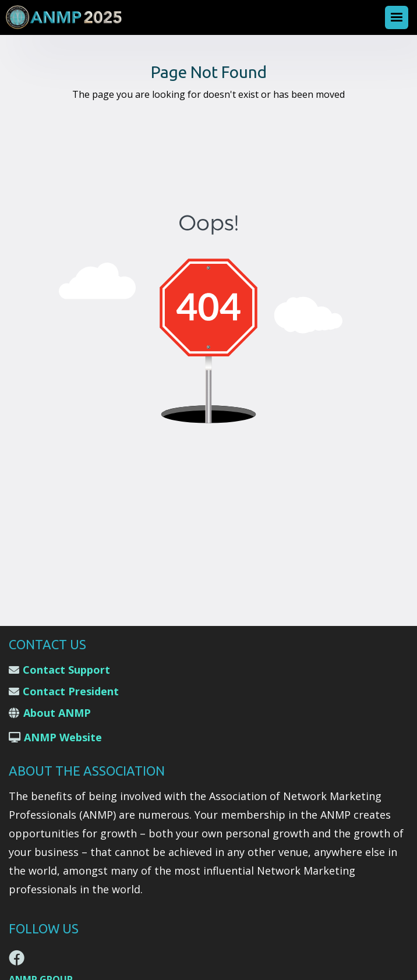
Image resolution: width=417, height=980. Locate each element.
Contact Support (66, 670)
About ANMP (57, 713)
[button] (397, 17)
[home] (67, 17)
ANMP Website (63, 737)
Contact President (71, 691)
